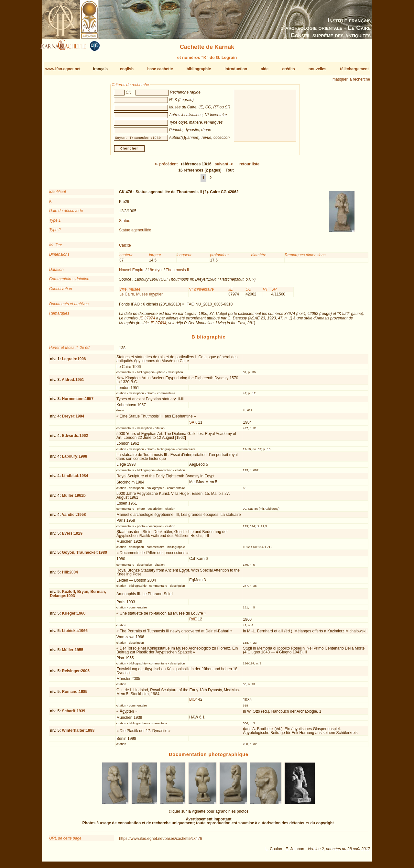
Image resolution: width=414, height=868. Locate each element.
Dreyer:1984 (73, 419)
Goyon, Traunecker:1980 (84, 555)
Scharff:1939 (73, 714)
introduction (236, 69)
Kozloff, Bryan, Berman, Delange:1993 (78, 596)
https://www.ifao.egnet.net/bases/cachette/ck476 (161, 841)
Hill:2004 (70, 575)
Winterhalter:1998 (78, 733)
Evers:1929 (72, 536)
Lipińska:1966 (75, 633)
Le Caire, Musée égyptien (142, 297)
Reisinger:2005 (76, 673)
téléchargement (354, 69)
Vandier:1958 (74, 517)
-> (224, 167)
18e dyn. (155, 273)
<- (166, 167)
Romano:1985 (75, 694)
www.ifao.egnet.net (63, 69)
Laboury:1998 (74, 459)
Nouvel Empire (132, 273)
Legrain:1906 (74, 362)
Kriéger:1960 (74, 616)
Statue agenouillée (135, 233)
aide (265, 69)
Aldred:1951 (73, 382)
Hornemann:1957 (77, 401)
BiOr (193, 702)
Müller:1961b (74, 498)
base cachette (160, 69)
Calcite (125, 248)
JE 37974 (147, 321)
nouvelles (317, 69)
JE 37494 (158, 326)
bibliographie (199, 69)
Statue (125, 223)
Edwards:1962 (75, 438)
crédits (288, 69)
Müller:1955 (72, 652)
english (127, 69)
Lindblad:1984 (75, 478)
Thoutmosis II (178, 273)
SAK (193, 425)
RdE (193, 622)
